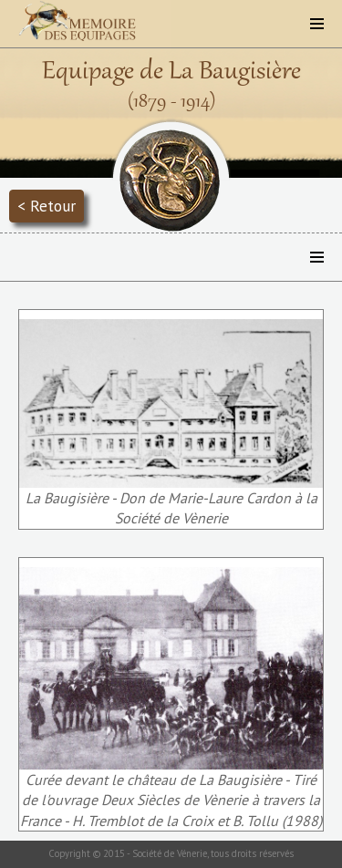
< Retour (47, 206)
